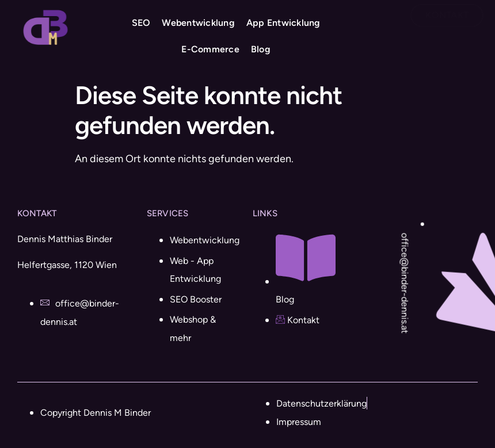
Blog (260, 50)
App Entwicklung (282, 23)
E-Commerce (210, 50)
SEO (140, 23)
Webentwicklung (198, 23)
